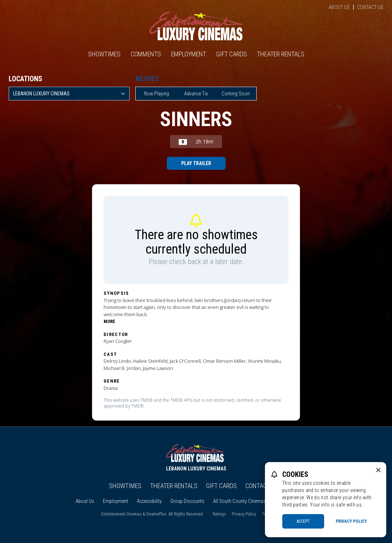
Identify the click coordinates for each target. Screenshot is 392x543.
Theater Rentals (281, 54)
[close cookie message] (378, 470)
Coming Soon (236, 94)
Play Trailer (196, 163)
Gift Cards (232, 54)
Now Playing (156, 94)
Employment (189, 54)
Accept (303, 521)
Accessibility (149, 501)
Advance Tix (196, 94)
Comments (146, 54)
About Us (339, 7)
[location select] (69, 94)
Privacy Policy (244, 514)
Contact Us (370, 7)
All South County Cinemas (239, 501)
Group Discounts (187, 501)
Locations (25, 79)
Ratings (219, 514)
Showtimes (104, 54)
